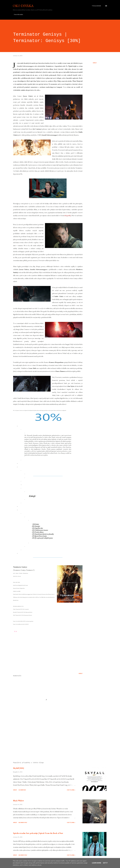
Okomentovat (23, 823)
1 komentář (22, 790)
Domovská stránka (18, 14)
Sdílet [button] (95, 63)
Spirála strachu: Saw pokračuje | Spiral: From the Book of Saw (38, 833)
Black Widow (19, 801)
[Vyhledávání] (96, 6)
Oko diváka (23, 6)
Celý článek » (71, 790)
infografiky (68, 216)
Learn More (96, 863)
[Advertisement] (45, 739)
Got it (105, 863)
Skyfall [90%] (19, 768)
